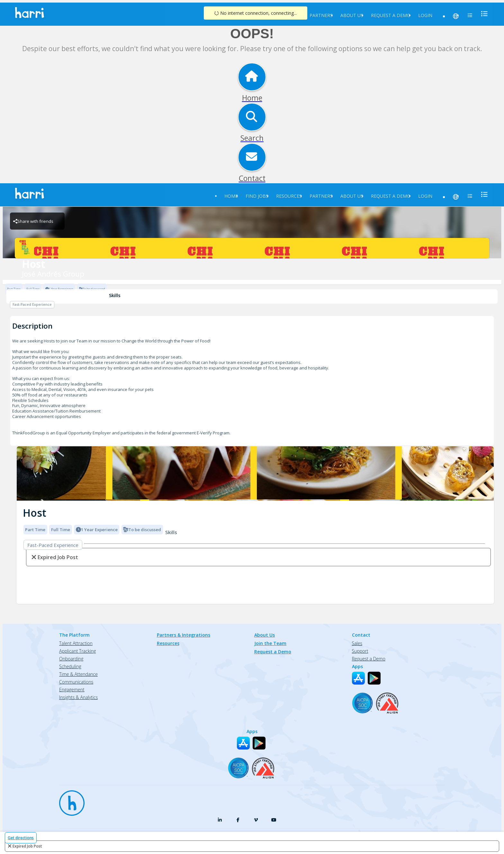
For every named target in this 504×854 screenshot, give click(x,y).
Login (425, 15)
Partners (321, 15)
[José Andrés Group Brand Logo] (252, 248)
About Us (352, 15)
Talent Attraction (76, 643)
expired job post (27, 846)
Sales (357, 643)
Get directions (21, 838)
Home (231, 196)
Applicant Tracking (77, 651)
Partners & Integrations (184, 635)
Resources (289, 196)
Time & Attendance (78, 674)
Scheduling (70, 666)
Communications (76, 682)
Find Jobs (257, 196)
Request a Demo (391, 15)
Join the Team (270, 643)
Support (360, 651)
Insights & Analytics (78, 697)
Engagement (72, 690)
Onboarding (71, 659)
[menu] (482, 14)
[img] (255, 473)
